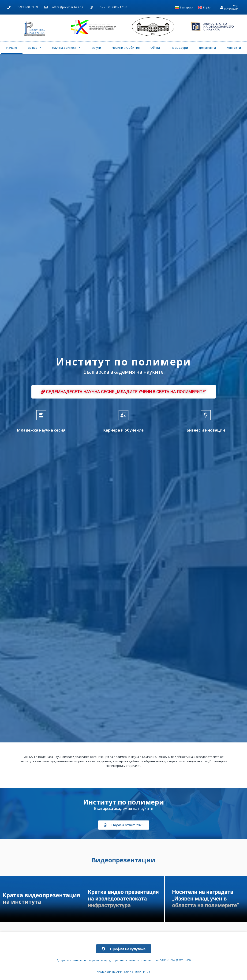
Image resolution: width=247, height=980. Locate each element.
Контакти (234, 48)
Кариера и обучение (123, 430)
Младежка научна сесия (41, 430)
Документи (207, 48)
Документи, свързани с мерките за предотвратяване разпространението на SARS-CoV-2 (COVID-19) (124, 960)
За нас (35, 47)
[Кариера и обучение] (123, 415)
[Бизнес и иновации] (206, 415)
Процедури (179, 48)
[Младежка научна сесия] (41, 415)
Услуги (96, 48)
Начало (12, 48)
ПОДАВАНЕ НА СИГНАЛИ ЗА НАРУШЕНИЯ (123, 972)
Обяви (155, 48)
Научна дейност (66, 47)
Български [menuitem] (187, 7)
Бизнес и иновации (206, 430)
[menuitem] (184, 8)
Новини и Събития (126, 48)
